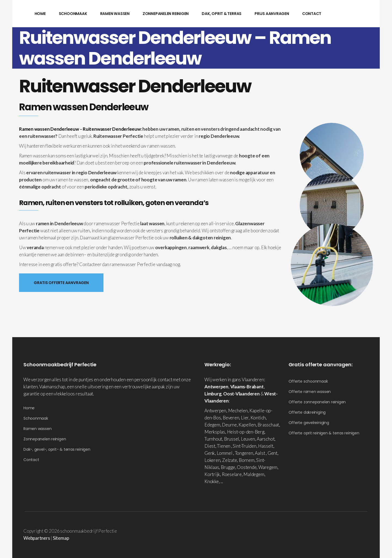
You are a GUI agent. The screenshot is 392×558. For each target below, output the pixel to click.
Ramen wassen (37, 429)
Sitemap (61, 538)
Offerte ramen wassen (310, 392)
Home (29, 408)
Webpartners (37, 538)
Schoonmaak (36, 418)
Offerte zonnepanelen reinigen (317, 402)
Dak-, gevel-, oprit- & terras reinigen (57, 449)
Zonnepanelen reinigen (45, 439)
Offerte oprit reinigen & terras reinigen (324, 433)
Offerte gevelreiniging (309, 423)
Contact (31, 460)
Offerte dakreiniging (307, 412)
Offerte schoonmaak (308, 381)
